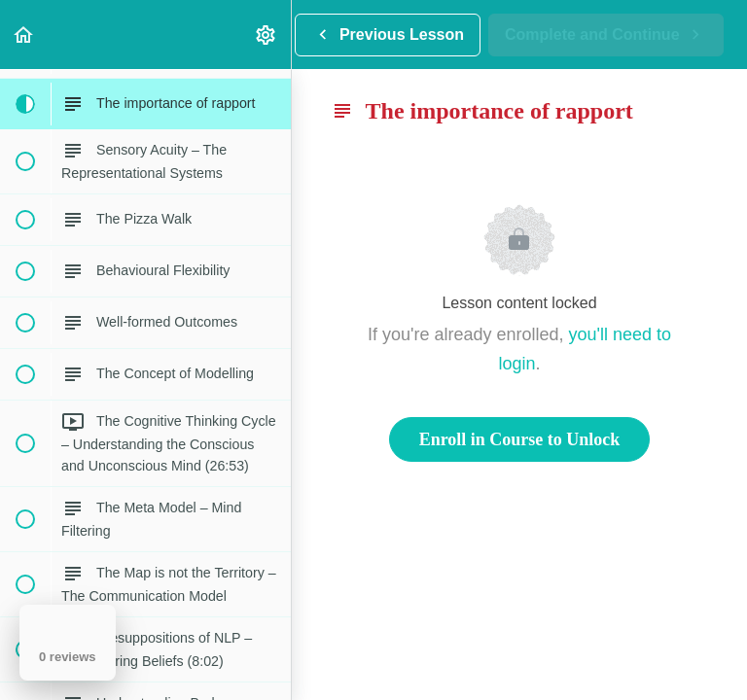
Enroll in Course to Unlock (520, 439)
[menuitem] (267, 35)
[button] (24, 35)
